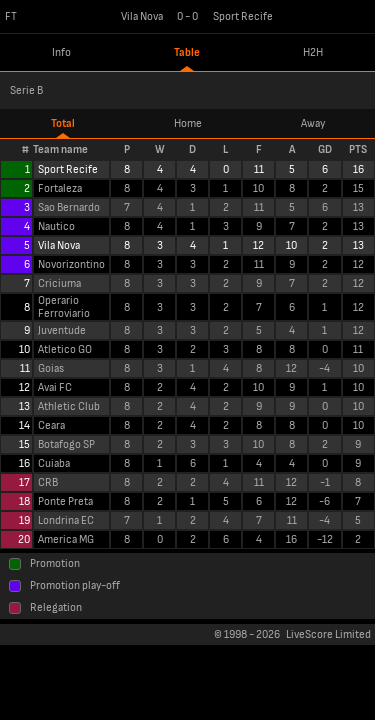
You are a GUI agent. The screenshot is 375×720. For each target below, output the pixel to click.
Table (187, 52)
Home (188, 123)
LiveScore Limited (328, 634)
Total (63, 123)
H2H (313, 52)
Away (313, 123)
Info (61, 52)
